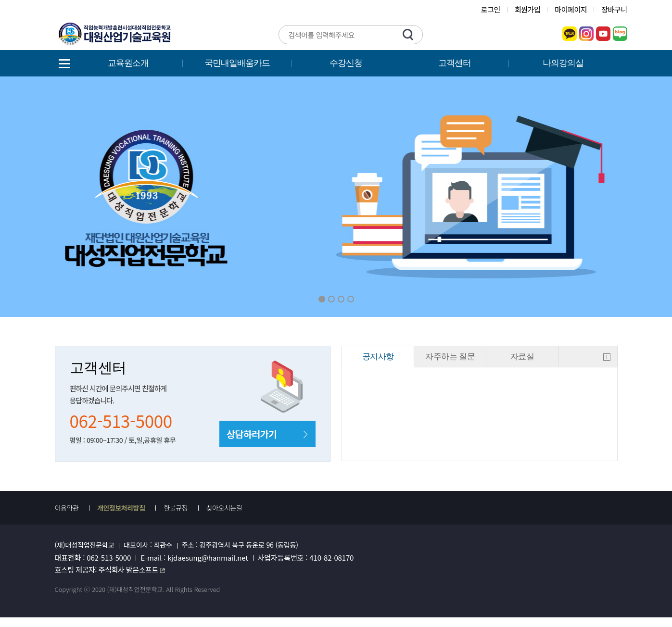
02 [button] (331, 299)
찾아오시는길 (224, 508)
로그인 (491, 9)
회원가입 (527, 9)
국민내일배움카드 (237, 63)
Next (547, 197)
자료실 (522, 357)
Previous (125, 197)
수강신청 (346, 63)
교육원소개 (128, 63)
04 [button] (351, 299)
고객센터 (455, 63)
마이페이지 (571, 9)
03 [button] (341, 299)
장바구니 (614, 9)
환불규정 (176, 508)
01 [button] (322, 299)
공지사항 (378, 357)
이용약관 (67, 508)
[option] (336, 197)
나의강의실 (563, 63)
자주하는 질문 (450, 357)
